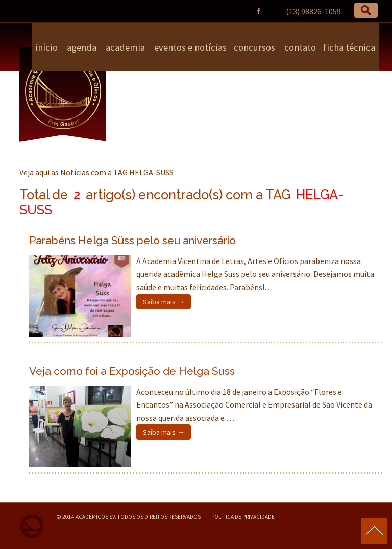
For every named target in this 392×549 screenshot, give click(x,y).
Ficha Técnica (349, 47)
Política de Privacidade (243, 517)
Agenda (81, 47)
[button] (366, 10)
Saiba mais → (164, 302)
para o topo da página (374, 531)
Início (46, 47)
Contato (299, 47)
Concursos (254, 47)
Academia (124, 47)
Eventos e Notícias (189, 47)
